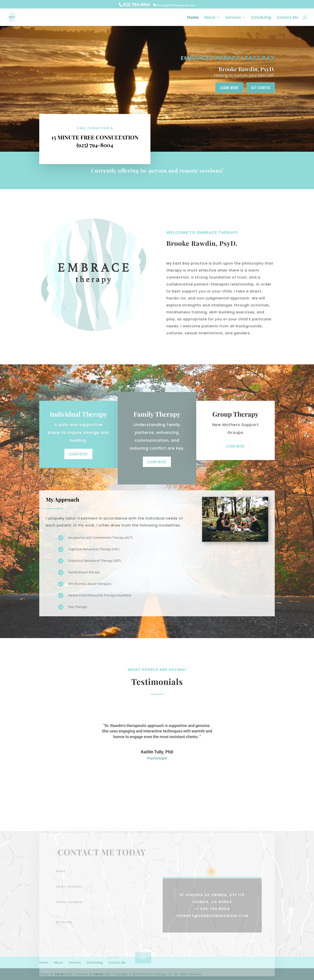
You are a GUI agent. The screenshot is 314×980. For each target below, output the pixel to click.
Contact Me (288, 18)
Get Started (261, 88)
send (143, 966)
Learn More (229, 88)
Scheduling (261, 18)
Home (193, 18)
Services (233, 18)
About (210, 18)
